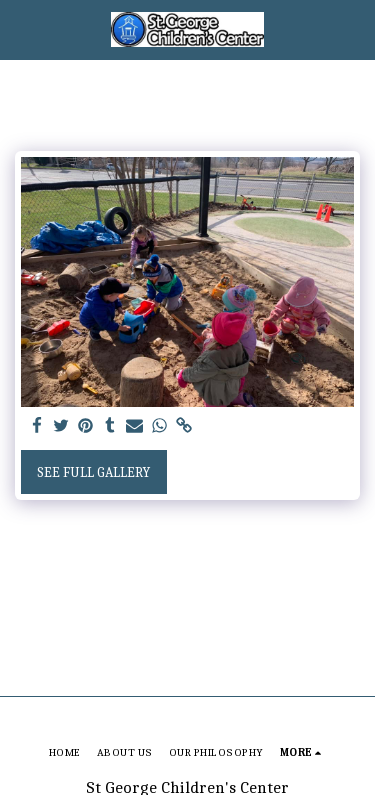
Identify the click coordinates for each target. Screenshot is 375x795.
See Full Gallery (93, 472)
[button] (22, 28)
